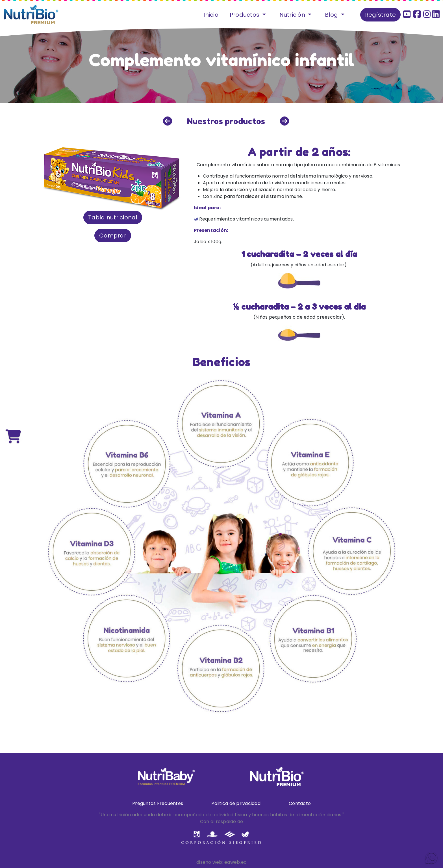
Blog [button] (332, 15)
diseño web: (210, 862)
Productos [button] (245, 15)
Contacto (300, 803)
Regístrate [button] (381, 15)
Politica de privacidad (236, 803)
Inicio (211, 15)
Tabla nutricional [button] (113, 217)
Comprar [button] (113, 236)
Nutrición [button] (293, 15)
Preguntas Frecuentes (158, 803)
